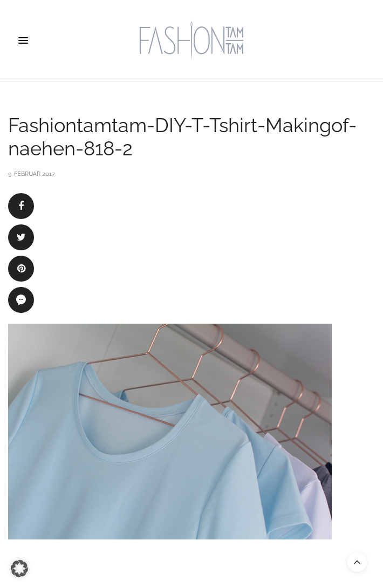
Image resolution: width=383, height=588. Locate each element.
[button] (19, 569)
